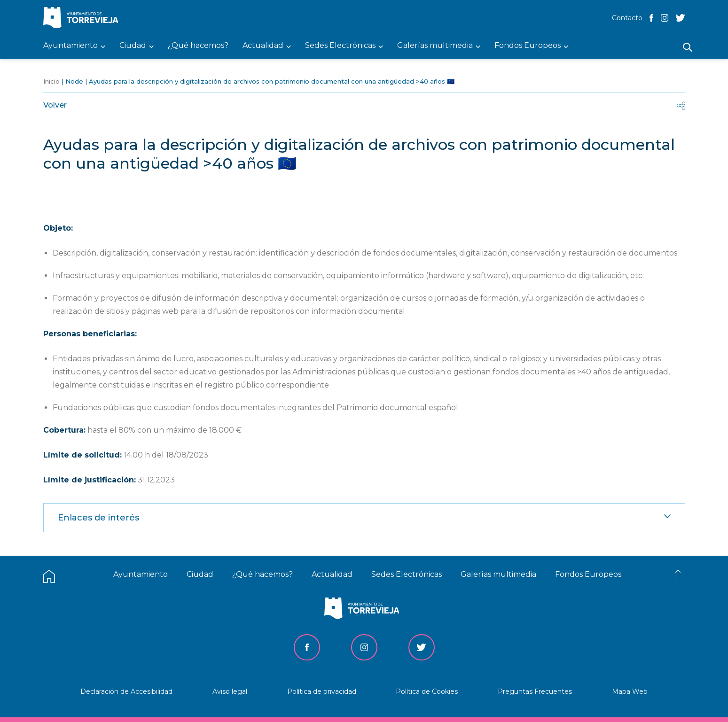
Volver (55, 105)
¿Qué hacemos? (262, 574)
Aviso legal (230, 691)
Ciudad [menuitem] (133, 46)
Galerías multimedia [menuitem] (435, 46)
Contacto (627, 18)
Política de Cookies (427, 691)
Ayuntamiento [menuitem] (70, 46)
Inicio (51, 81)
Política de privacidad (322, 691)
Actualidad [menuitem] (263, 46)
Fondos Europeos (588, 574)
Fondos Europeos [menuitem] (528, 46)
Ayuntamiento (141, 574)
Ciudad (200, 574)
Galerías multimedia (498, 574)
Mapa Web (630, 691)
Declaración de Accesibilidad (126, 691)
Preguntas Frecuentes (535, 691)
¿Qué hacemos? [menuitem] (198, 46)
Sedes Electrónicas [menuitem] (340, 46)
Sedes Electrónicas (407, 574)
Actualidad (332, 574)
